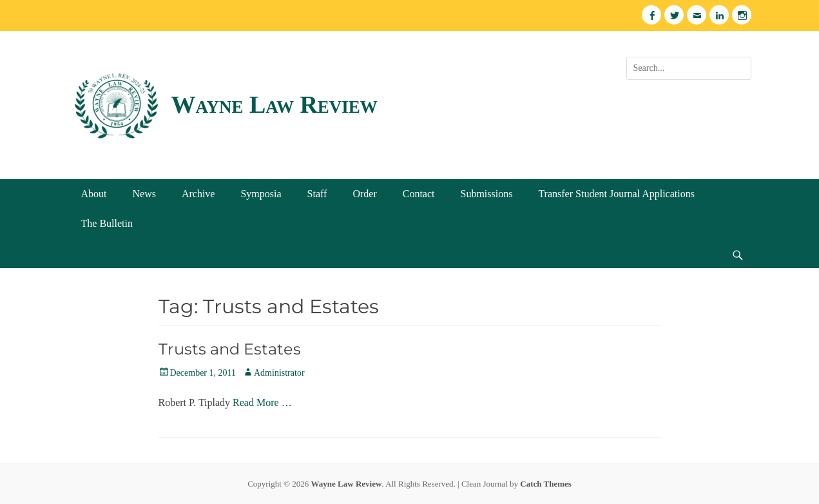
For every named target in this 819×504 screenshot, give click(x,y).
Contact (419, 194)
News (144, 194)
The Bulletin (107, 223)
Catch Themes (546, 484)
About (94, 194)
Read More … (262, 402)
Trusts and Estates (230, 349)
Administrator (279, 373)
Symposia (261, 194)
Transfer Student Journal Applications (616, 194)
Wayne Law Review (275, 104)
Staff (317, 194)
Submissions (486, 194)
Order (364, 194)
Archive (198, 194)
